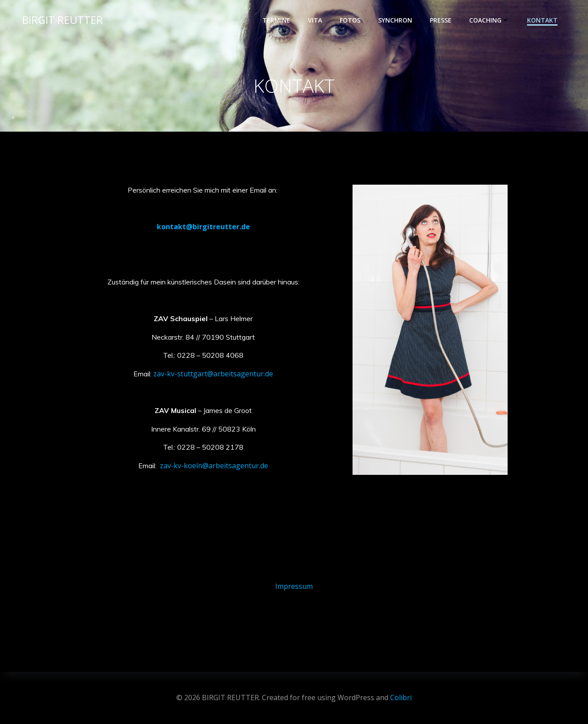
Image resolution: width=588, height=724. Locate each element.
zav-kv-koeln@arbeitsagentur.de (214, 466)
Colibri (401, 697)
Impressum (294, 586)
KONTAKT (542, 20)
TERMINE (276, 20)
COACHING (489, 20)
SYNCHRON (395, 20)
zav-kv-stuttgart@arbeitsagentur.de (213, 374)
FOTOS (350, 20)
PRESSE (441, 20)
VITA (315, 20)
